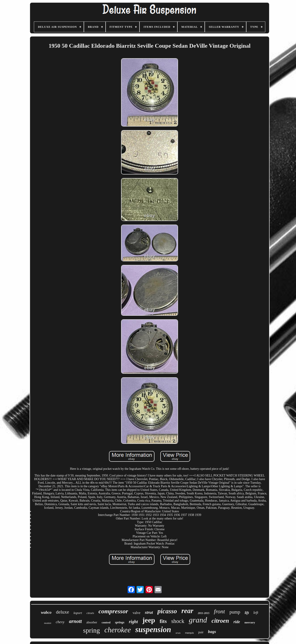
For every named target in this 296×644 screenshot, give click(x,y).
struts (178, 633)
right (133, 622)
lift (247, 613)
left (256, 613)
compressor (113, 611)
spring (92, 630)
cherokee (118, 630)
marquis (189, 633)
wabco (46, 612)
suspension (153, 630)
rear (187, 611)
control (106, 622)
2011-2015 (203, 613)
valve (136, 613)
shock (178, 621)
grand (198, 620)
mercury (250, 622)
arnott (75, 621)
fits (163, 621)
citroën (90, 613)
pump (235, 612)
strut (149, 612)
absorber (92, 622)
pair (201, 632)
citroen (220, 621)
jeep (149, 620)
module (48, 623)
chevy (60, 622)
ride (237, 622)
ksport (78, 613)
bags (212, 632)
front (220, 611)
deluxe (62, 612)
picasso (167, 611)
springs (120, 622)
